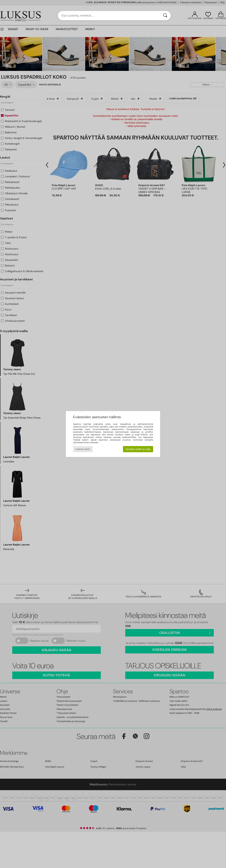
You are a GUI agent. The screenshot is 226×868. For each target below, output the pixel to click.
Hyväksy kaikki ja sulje (138, 449)
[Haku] (165, 16)
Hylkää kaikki (83, 449)
